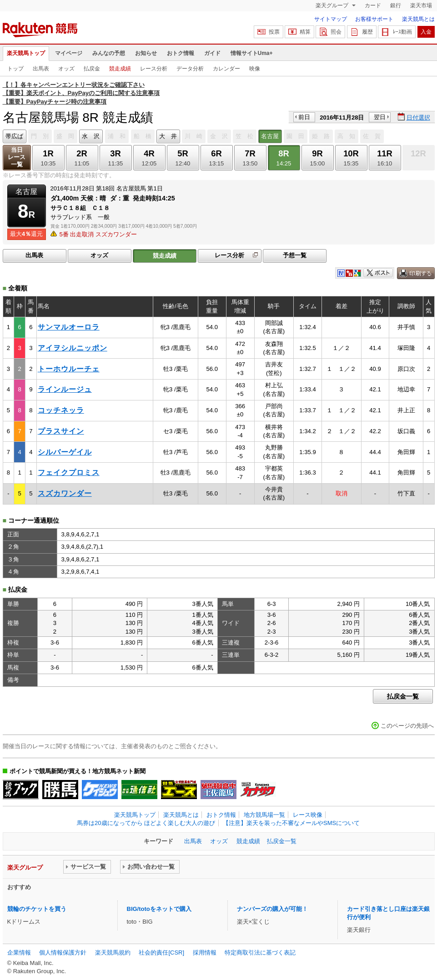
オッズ (66, 69)
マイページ (69, 53)
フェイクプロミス (69, 472)
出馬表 (41, 69)
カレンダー (226, 69)
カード (373, 5)
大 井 (168, 136)
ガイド (212, 53)
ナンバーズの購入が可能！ (272, 909)
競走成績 (120, 69)
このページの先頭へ (407, 726)
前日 (304, 117)
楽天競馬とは (418, 19)
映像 (255, 69)
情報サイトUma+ (252, 53)
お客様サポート (374, 19)
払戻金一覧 (403, 696)
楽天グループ (333, 5)
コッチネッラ (61, 410)
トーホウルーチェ (69, 369)
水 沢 (91, 136)
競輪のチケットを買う (37, 909)
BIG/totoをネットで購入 (159, 909)
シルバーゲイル (65, 452)
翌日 (380, 117)
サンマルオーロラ (69, 327)
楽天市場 (421, 5)
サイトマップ (331, 19)
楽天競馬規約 (113, 952)
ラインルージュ (65, 389)
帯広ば (14, 136)
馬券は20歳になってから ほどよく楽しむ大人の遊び (146, 823)
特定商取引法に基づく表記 (260, 952)
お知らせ (146, 53)
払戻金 (92, 69)
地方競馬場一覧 (264, 815)
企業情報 (19, 952)
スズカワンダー (65, 493)
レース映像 (308, 815)
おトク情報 (181, 53)
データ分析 (190, 69)
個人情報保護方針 (63, 952)
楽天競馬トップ (26, 53)
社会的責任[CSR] (161, 952)
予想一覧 (295, 255)
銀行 (396, 5)
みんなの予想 (109, 53)
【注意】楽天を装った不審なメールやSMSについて (291, 823)
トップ (15, 69)
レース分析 (154, 69)
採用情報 (205, 952)
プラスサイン (61, 431)
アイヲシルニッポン (73, 348)
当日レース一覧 (17, 157)
